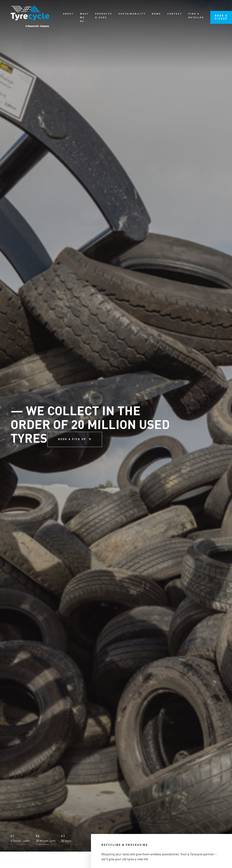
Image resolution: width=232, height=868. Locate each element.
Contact (175, 14)
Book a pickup (221, 17)
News (156, 14)
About (68, 14)
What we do (84, 18)
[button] (21, 856)
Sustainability (132, 14)
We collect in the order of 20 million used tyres (90, 434)
